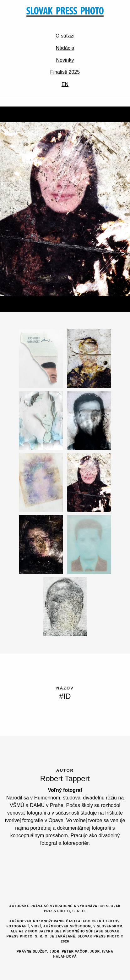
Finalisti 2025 (65, 72)
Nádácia (65, 48)
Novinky (65, 60)
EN (65, 84)
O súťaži (65, 36)
